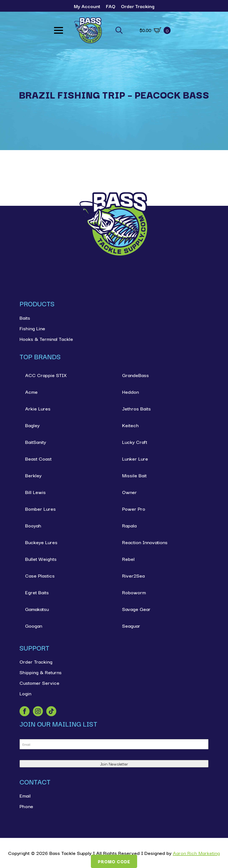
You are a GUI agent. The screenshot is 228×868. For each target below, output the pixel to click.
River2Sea (133, 575)
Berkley (33, 475)
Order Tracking (138, 6)
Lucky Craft (135, 442)
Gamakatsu (37, 609)
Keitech (130, 425)
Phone (26, 806)
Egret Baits (37, 592)
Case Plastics (40, 575)
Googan (34, 626)
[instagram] (38, 711)
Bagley (32, 425)
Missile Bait (134, 475)
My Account (87, 6)
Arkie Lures (38, 408)
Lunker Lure (135, 459)
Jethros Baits (136, 408)
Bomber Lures (40, 509)
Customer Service (39, 683)
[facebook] (25, 711)
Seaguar (131, 626)
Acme (31, 392)
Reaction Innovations (145, 542)
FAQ (111, 6)
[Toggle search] (119, 30)
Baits (25, 318)
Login (25, 693)
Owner (129, 492)
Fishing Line (32, 328)
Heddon (130, 392)
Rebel (128, 559)
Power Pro (134, 509)
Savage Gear (136, 609)
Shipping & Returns (41, 672)
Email (25, 795)
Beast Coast (38, 459)
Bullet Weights (41, 559)
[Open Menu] (59, 30)
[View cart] (155, 30)
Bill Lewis (35, 492)
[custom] (51, 711)
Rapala (129, 525)
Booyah (33, 525)
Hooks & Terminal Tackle (46, 339)
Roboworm (134, 592)
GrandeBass (135, 375)
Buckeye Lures (41, 542)
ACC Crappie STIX (46, 375)
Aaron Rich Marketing (196, 853)
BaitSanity (36, 442)
